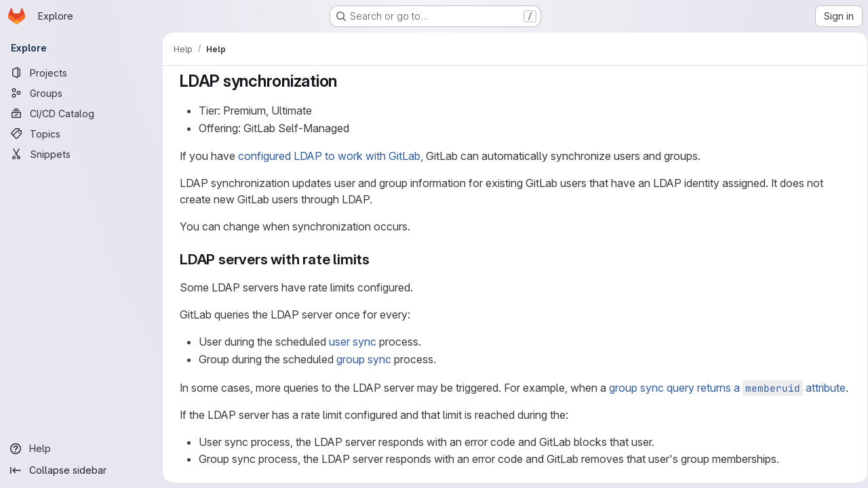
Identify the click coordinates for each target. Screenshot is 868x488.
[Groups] (81, 93)
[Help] (81, 449)
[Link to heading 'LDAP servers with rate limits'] (375, 259)
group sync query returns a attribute (725, 388)
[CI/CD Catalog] (81, 113)
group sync (361, 359)
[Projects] (81, 73)
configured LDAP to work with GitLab (327, 156)
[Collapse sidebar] (81, 470)
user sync (350, 342)
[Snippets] (81, 154)
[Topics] (81, 134)
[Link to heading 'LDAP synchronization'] (343, 81)
